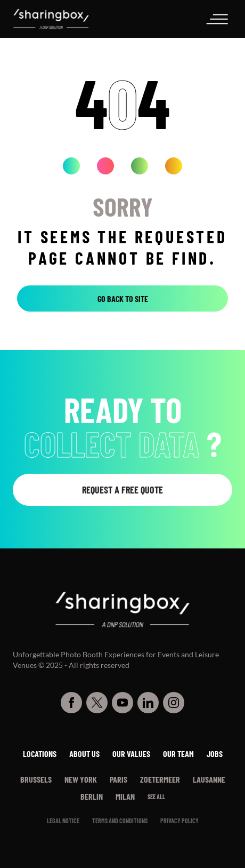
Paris (119, 779)
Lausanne (209, 779)
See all (156, 797)
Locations (40, 754)
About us (84, 754)
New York (81, 779)
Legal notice (63, 821)
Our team (178, 754)
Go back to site (123, 298)
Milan (125, 796)
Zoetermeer (160, 779)
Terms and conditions (120, 821)
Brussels (36, 779)
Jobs (215, 754)
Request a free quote (123, 490)
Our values (131, 754)
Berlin (92, 796)
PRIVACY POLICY (179, 821)
